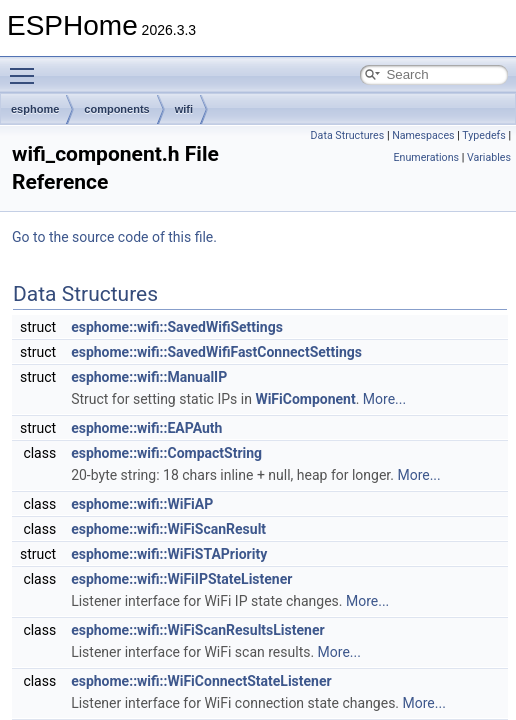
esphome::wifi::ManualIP (149, 377)
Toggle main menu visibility (27, 67)
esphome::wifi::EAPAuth (146, 428)
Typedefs (484, 135)
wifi (184, 109)
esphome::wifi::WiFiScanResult (168, 529)
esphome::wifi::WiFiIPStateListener (181, 579)
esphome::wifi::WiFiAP (142, 504)
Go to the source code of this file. (114, 237)
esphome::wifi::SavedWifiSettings (177, 327)
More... (384, 399)
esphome (35, 109)
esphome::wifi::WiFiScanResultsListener (197, 630)
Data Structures (348, 135)
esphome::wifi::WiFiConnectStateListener (201, 681)
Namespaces (423, 135)
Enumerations (426, 157)
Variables (489, 157)
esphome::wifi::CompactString (166, 453)
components (116, 109)
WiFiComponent (305, 399)
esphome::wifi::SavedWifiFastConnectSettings (216, 352)
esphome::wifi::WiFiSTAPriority (169, 554)
